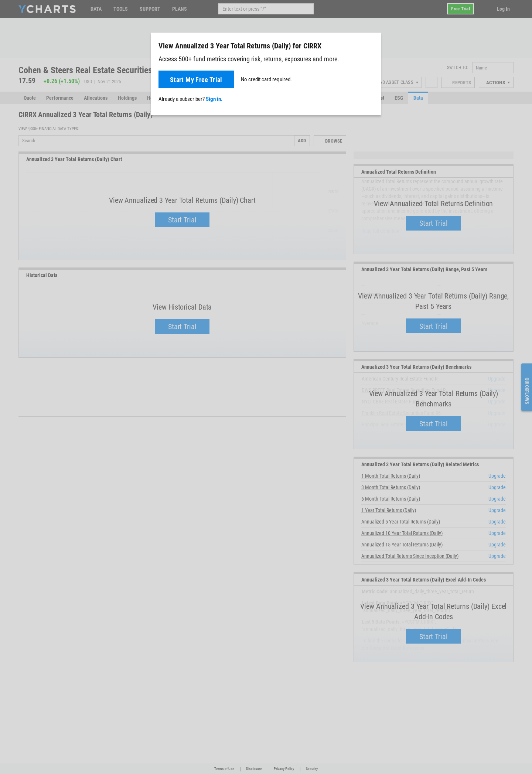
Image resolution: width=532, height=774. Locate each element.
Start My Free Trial (196, 80)
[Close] (372, 44)
